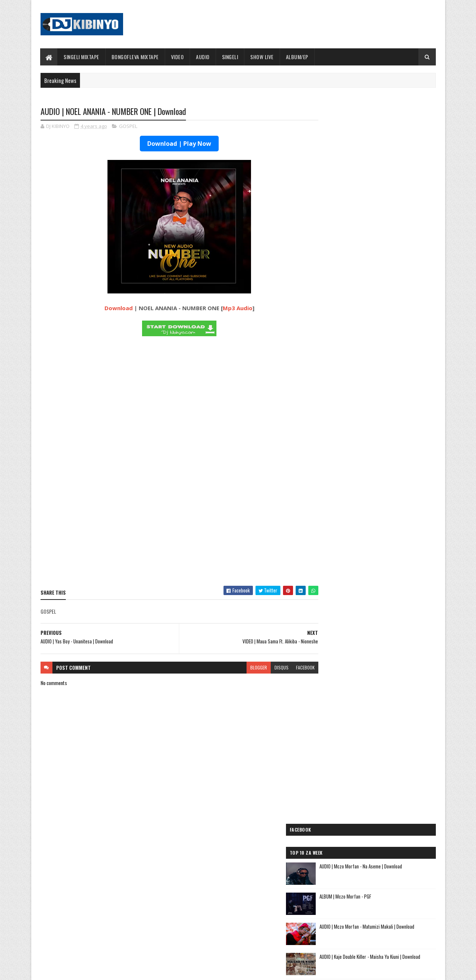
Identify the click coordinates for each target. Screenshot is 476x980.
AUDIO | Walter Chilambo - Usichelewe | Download (254, 931)
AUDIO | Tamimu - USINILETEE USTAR (359, 740)
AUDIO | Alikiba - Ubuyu (344, 823)
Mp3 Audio (230, 308)
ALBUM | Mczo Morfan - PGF (377, 192)
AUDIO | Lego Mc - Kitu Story (350, 731)
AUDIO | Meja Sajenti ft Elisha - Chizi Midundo (370, 766)
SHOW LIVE (262, 57)
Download (111, 308)
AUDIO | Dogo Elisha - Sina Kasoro (356, 678)
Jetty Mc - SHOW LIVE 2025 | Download (244, 871)
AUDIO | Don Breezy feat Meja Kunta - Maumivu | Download (385, 346)
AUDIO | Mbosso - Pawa (343, 686)
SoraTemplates (75, 970)
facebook (291, 668)
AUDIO (203, 57)
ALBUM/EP (297, 57)
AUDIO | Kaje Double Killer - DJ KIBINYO (361, 713)
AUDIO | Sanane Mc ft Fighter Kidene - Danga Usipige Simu (369, 778)
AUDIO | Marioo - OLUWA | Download (107, 871)
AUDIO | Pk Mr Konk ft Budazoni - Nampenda (369, 695)
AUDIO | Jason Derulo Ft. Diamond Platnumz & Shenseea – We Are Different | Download (393, 286)
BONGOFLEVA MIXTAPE (135, 57)
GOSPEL (128, 126)
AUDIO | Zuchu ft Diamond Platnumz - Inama (369, 814)
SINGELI (230, 57)
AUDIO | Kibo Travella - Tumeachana (358, 722)
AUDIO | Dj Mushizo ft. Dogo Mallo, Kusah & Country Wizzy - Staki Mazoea (367, 802)
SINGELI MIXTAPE (82, 57)
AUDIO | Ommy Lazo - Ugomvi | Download (387, 433)
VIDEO (178, 57)
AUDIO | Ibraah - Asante (344, 757)
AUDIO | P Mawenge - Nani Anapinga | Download (252, 901)
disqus (267, 668)
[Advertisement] (172, 527)
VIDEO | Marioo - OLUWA (96, 931)
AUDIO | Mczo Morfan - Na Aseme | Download (392, 162)
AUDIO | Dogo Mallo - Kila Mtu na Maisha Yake (369, 669)
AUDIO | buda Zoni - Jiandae (349, 748)
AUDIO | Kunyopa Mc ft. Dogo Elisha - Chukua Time (376, 790)
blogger (244, 668)
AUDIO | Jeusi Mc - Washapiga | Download (364, 660)
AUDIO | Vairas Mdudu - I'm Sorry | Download (391, 373)
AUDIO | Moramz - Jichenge (348, 704)
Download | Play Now (172, 144)
